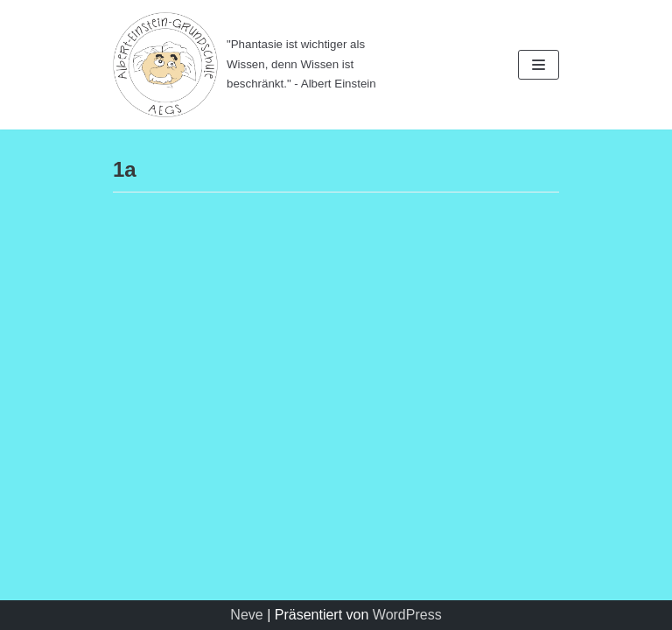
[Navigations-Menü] (539, 65)
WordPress (407, 615)
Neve (246, 615)
